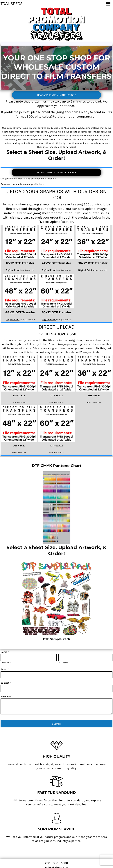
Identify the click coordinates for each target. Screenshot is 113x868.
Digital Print (13, 270)
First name (6, 663)
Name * (5, 652)
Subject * (6, 683)
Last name (63, 663)
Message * (6, 696)
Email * (5, 669)
